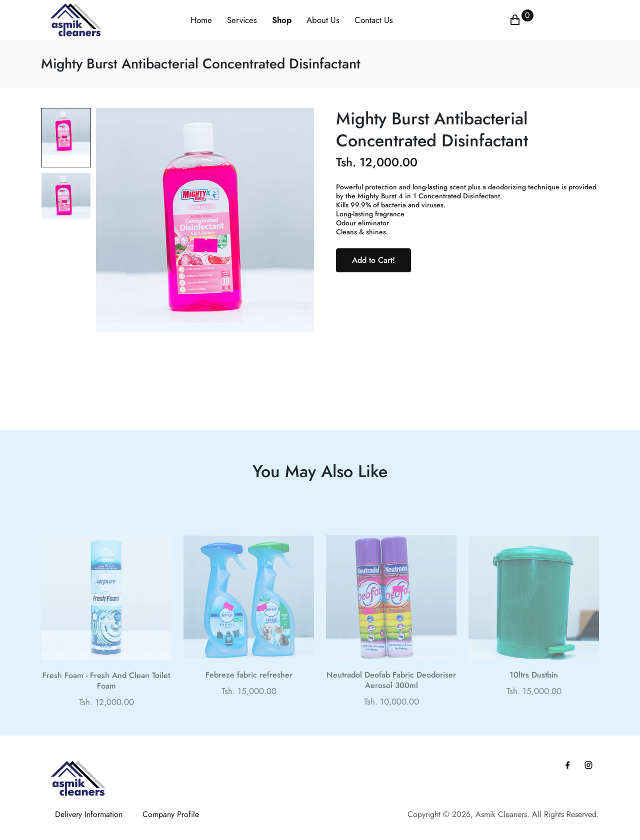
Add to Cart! (373, 260)
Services (242, 20)
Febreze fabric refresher (249, 686)
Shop (282, 20)
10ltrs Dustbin (534, 686)
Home (201, 20)
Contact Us (374, 20)
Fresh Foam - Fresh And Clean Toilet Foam (106, 692)
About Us (323, 20)
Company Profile (171, 814)
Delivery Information (89, 814)
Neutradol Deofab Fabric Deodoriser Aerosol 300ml (391, 691)
